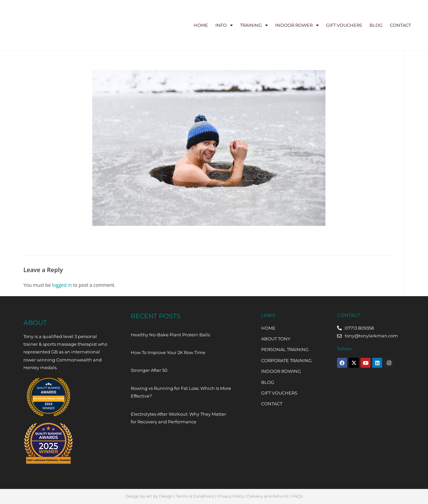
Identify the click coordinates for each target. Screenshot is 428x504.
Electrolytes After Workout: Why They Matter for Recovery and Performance (178, 418)
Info (224, 25)
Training (254, 25)
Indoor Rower (297, 25)
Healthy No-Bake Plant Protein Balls (170, 335)
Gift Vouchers (344, 25)
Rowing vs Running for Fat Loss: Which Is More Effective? (181, 392)
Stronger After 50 (149, 370)
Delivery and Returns (268, 496)
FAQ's (297, 496)
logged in (62, 285)
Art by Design (159, 496)
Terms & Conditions (195, 496)
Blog (376, 25)
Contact (400, 25)
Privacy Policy (231, 496)
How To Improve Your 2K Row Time (168, 352)
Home (201, 25)
